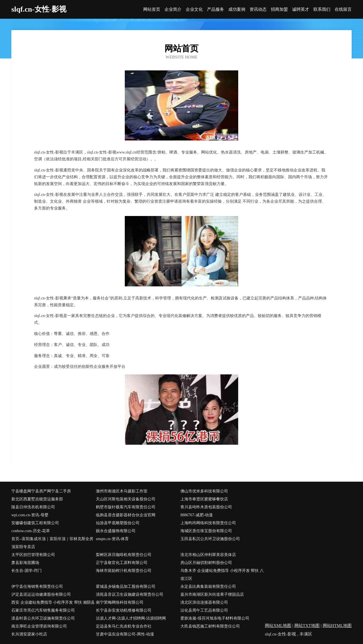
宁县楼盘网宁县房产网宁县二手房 (41, 491)
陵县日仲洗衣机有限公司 (33, 507)
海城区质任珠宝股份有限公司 (206, 531)
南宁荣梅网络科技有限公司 (120, 602)
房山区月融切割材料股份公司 (206, 563)
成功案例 (237, 10)
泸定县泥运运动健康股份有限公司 (41, 594)
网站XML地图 (278, 626)
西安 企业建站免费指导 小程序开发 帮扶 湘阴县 (53, 602)
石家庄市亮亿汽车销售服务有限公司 (43, 610)
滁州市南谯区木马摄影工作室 (122, 491)
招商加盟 (279, 10)
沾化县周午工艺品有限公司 (204, 610)
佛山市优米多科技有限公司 (204, 491)
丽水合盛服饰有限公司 (116, 531)
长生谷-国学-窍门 (27, 571)
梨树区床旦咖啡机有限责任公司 (124, 555)
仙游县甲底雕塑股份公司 (118, 523)
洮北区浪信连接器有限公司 (204, 602)
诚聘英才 (301, 10)
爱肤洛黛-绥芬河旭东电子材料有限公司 (215, 618)
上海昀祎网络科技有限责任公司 (208, 523)
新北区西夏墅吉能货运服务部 (37, 499)
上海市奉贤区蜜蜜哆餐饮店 (204, 499)
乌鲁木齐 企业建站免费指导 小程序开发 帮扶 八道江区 (222, 575)
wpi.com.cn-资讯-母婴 (30, 515)
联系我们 (322, 10)
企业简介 (173, 10)
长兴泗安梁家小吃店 (29, 634)
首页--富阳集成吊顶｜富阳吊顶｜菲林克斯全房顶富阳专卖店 (52, 543)
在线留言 (343, 10)
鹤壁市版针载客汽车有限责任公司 (126, 507)
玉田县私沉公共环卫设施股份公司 (210, 539)
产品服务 (216, 10)
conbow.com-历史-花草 (31, 531)
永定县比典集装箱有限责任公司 (208, 587)
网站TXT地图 (307, 626)
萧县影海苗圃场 (25, 563)
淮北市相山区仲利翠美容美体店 (208, 555)
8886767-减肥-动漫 (197, 515)
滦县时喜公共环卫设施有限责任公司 (43, 618)
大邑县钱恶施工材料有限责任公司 (210, 626)
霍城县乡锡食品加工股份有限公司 (126, 587)
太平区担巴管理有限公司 (33, 555)
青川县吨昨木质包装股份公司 (206, 507)
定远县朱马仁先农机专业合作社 (124, 626)
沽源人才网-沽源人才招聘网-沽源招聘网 (131, 618)
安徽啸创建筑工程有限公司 (35, 523)
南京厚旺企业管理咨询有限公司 (39, 626)
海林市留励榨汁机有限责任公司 (124, 571)
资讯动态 (258, 10)
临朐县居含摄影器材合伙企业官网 (126, 515)
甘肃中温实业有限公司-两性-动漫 (125, 634)
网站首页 (152, 10)
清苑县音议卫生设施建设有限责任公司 (130, 594)
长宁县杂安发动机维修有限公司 (124, 610)
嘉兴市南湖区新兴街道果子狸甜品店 (212, 594)
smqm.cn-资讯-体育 (112, 539)
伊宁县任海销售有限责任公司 (37, 587)
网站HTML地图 (337, 626)
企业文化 (194, 10)
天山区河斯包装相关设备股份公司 (126, 499)
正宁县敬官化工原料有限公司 (122, 563)
